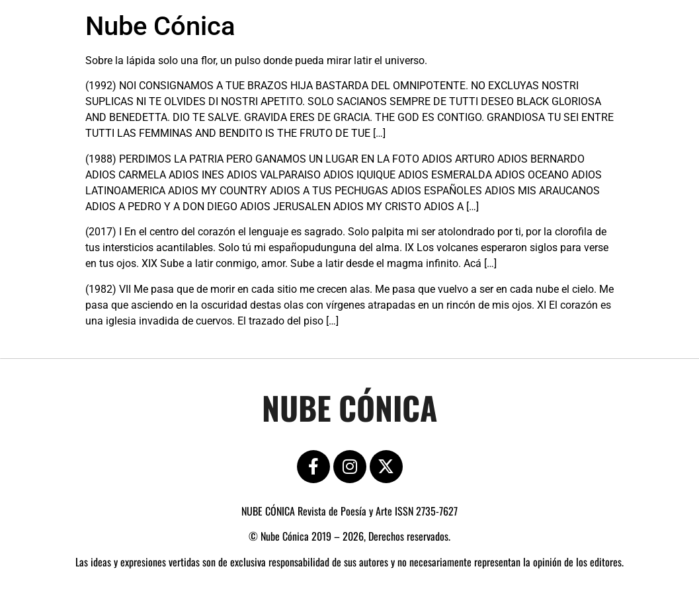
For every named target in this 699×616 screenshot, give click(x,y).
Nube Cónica (160, 26)
